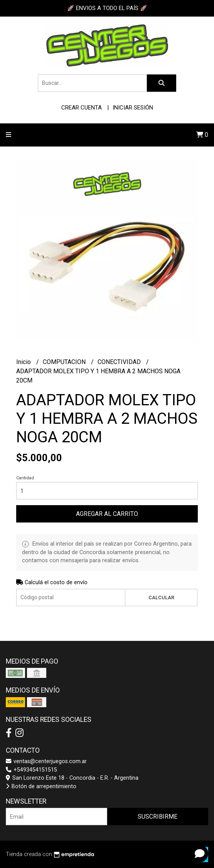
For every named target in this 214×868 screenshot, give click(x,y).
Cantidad (25, 478)
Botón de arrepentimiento (41, 786)
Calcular (161, 597)
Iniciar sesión (133, 108)
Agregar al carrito (107, 514)
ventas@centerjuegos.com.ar (46, 761)
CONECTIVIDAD (120, 362)
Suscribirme (158, 817)
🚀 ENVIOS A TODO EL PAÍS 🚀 (107, 8)
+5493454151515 (31, 770)
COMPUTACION (65, 362)
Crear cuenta (82, 108)
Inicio (24, 362)
